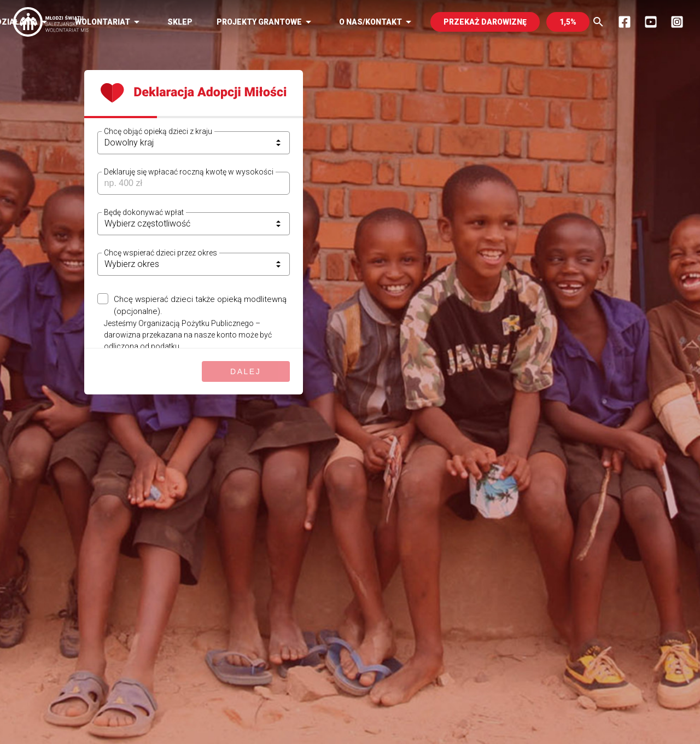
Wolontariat (109, 22)
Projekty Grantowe (266, 22)
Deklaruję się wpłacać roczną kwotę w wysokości (189, 172)
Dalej (246, 371)
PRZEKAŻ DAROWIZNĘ (485, 22)
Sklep (180, 22)
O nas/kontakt (377, 22)
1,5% (568, 22)
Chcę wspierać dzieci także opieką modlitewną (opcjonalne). (200, 305)
